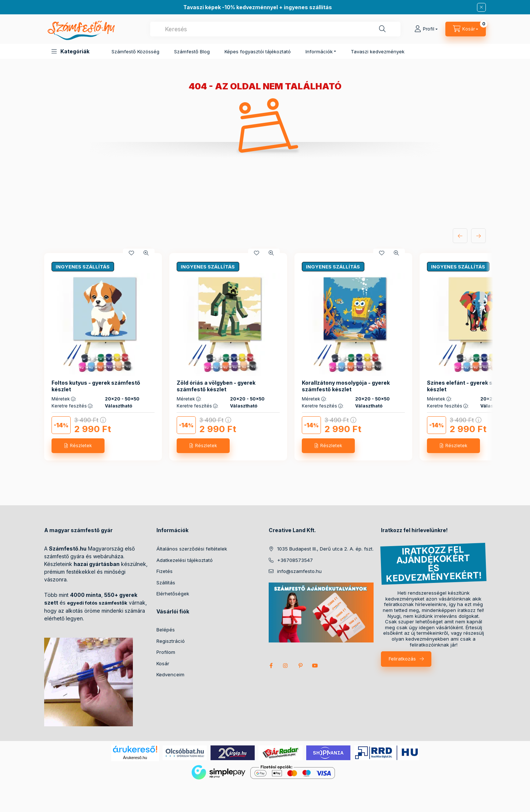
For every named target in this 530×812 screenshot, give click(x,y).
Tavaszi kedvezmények (378, 51)
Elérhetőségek (173, 594)
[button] (70, 51)
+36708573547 (295, 560)
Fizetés (165, 571)
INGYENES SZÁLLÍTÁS (83, 267)
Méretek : (64, 399)
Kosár (163, 663)
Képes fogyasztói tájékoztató (258, 51)
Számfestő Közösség (135, 51)
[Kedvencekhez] (131, 253)
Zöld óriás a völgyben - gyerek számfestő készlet (216, 386)
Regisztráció (171, 641)
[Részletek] (78, 446)
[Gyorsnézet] (146, 253)
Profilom (166, 652)
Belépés (166, 630)
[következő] (478, 236)
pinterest (300, 666)
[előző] (460, 236)
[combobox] (275, 29)
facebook (271, 666)
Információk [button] (319, 51)
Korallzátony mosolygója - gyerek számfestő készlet (346, 386)
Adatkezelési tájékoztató (185, 560)
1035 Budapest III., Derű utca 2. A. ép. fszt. (325, 549)
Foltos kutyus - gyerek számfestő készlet (96, 386)
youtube (315, 666)
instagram (286, 666)
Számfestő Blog (192, 51)
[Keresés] (382, 29)
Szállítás (166, 583)
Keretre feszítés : (72, 406)
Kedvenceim (170, 674)
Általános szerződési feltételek (192, 549)
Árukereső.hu (135, 758)
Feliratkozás (402, 659)
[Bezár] (481, 7)
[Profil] (426, 29)
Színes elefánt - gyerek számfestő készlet (473, 386)
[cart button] (466, 29)
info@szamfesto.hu (299, 571)
